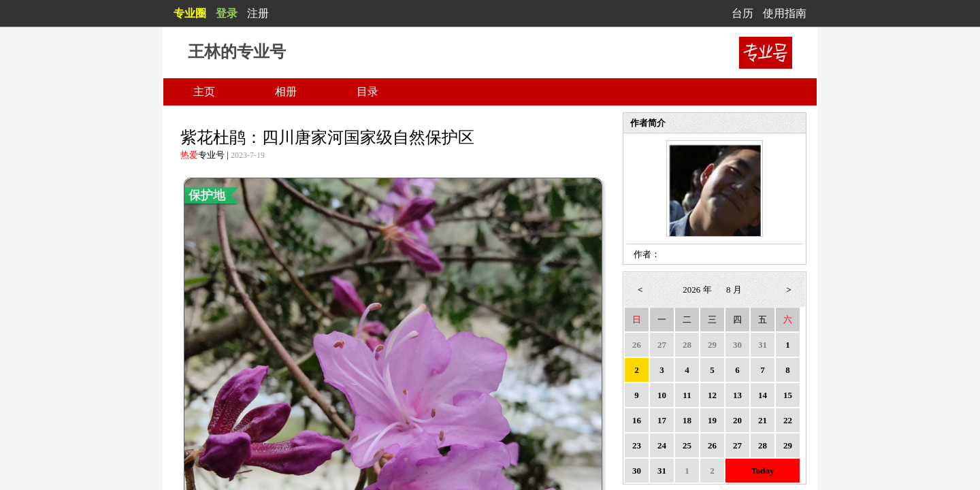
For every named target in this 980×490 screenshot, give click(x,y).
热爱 (189, 155)
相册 (286, 92)
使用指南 (785, 13)
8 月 (734, 290)
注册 (258, 13)
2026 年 (697, 290)
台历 (742, 13)
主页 (204, 92)
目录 (367, 92)
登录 (227, 13)
